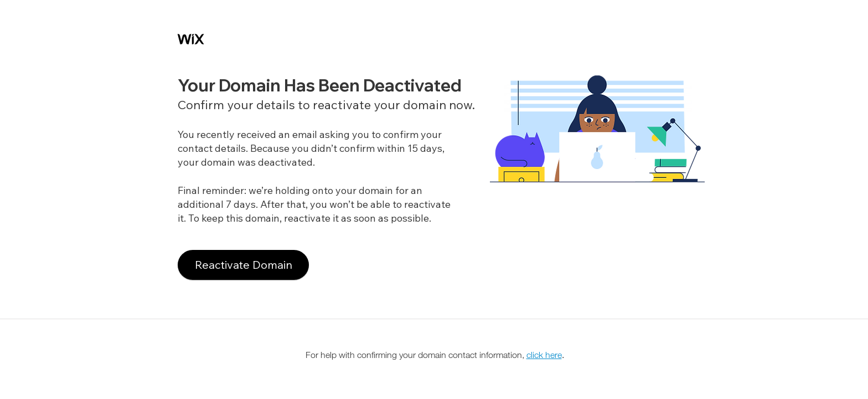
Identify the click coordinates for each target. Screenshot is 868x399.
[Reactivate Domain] (243, 265)
